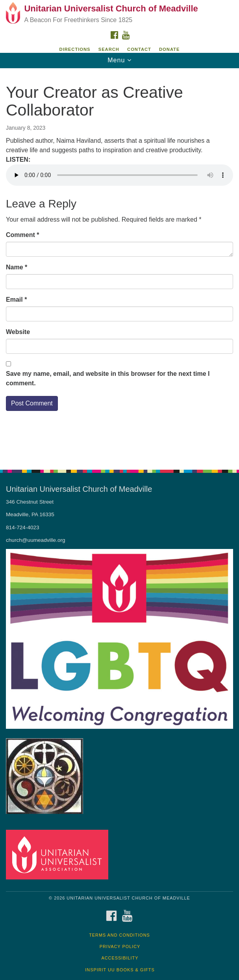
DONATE (169, 49)
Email (16, 300)
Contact (139, 49)
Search (109, 49)
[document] (119, 265)
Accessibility (120, 958)
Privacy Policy (120, 946)
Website (18, 332)
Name (17, 267)
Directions (75, 49)
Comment (22, 235)
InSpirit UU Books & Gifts (120, 970)
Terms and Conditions (119, 935)
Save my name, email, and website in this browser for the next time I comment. (108, 378)
